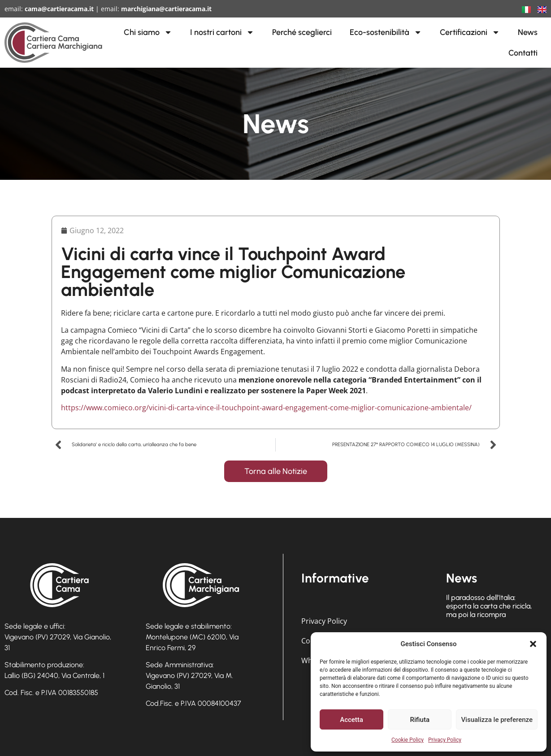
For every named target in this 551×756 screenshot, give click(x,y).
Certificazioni (470, 32)
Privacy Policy (445, 740)
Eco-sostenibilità (386, 32)
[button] (533, 644)
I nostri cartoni (222, 32)
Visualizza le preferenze (497, 720)
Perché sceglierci (302, 32)
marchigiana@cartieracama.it (166, 9)
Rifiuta (420, 720)
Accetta (351, 720)
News (528, 32)
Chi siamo (148, 32)
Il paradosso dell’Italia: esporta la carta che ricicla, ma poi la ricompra (489, 606)
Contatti (523, 53)
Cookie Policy (408, 740)
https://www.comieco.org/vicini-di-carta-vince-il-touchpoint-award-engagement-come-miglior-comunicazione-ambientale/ (266, 408)
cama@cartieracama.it (59, 9)
